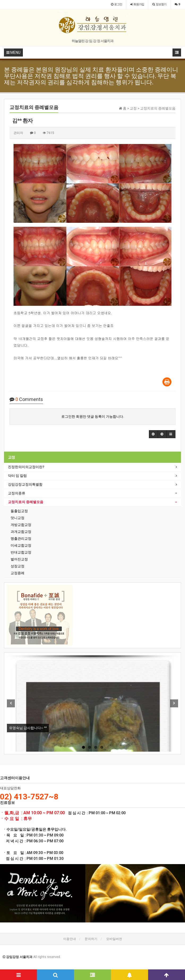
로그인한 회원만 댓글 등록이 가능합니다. (93, 417)
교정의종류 (17, 493)
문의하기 (91, 939)
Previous (11, 703)
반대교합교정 (21, 552)
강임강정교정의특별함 (25, 484)
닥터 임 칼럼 (17, 476)
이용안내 (70, 939)
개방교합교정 (21, 525)
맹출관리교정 (21, 539)
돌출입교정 (19, 511)
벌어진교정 (19, 559)
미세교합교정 (21, 545)
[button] (153, 434)
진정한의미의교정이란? (26, 467)
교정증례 (18, 573)
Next (174, 703)
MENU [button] (13, 53)
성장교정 (18, 566)
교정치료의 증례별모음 (26, 502)
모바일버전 (114, 939)
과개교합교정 (21, 532)
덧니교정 (18, 518)
